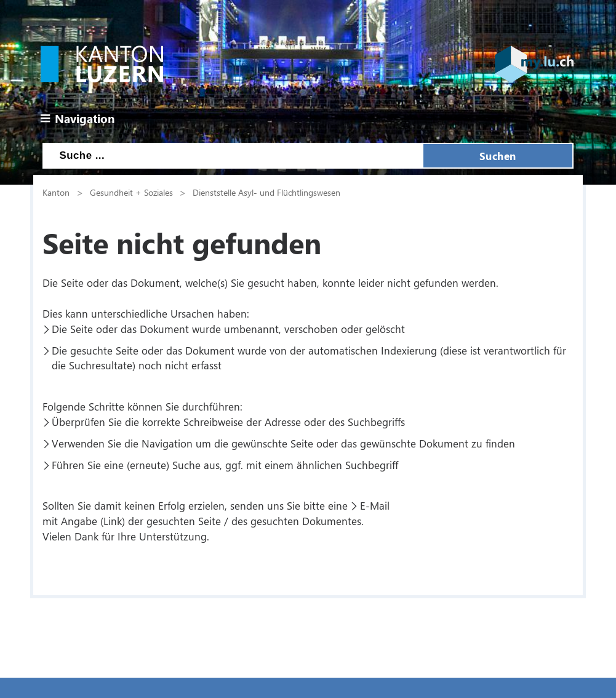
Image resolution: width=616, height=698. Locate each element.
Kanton (56, 192)
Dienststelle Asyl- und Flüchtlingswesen (266, 192)
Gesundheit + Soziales (131, 192)
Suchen (498, 156)
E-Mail (375, 505)
